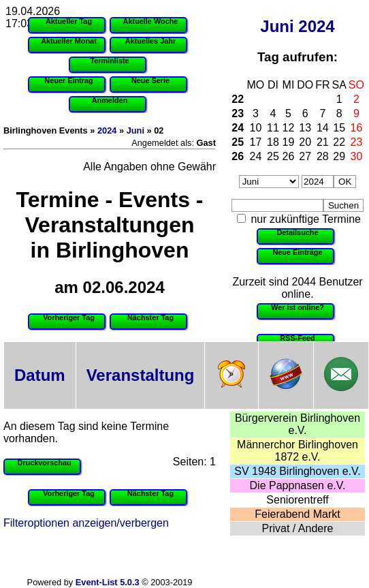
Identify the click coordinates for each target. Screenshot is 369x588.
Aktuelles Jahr (150, 41)
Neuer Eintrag (68, 80)
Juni (277, 26)
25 (238, 142)
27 (305, 156)
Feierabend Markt (297, 514)
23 (238, 113)
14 (323, 128)
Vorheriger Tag (69, 318)
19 (289, 142)
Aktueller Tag (69, 21)
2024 (316, 26)
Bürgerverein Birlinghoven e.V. (298, 424)
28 (323, 156)
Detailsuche (297, 232)
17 (256, 142)
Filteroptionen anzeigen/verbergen (86, 523)
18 (273, 142)
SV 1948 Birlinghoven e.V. (297, 471)
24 (238, 128)
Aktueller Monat (69, 41)
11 (273, 128)
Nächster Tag (150, 318)
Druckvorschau (44, 463)
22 (238, 99)
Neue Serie (150, 80)
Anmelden (110, 100)
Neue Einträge (297, 252)
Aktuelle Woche (151, 21)
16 (357, 128)
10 (256, 128)
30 (357, 156)
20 (305, 142)
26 (238, 156)
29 (339, 156)
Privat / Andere (298, 528)
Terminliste (109, 61)
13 (305, 128)
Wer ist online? (298, 307)
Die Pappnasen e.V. (298, 485)
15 (339, 128)
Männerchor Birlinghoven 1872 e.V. (298, 451)
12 (289, 128)
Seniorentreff (297, 500)
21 (323, 142)
